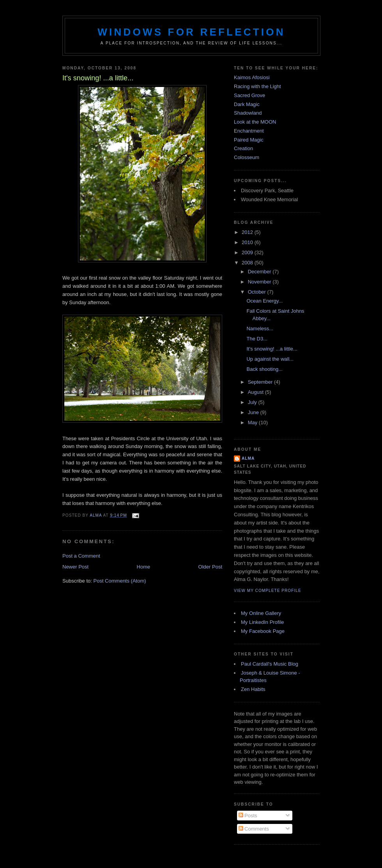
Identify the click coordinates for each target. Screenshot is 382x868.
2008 (248, 263)
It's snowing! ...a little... (272, 349)
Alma (248, 458)
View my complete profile (268, 591)
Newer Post (75, 567)
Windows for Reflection (191, 32)
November (260, 282)
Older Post (210, 567)
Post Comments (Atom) (120, 581)
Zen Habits (253, 689)
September (261, 382)
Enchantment (249, 131)
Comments (254, 829)
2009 (248, 252)
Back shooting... (264, 369)
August (256, 392)
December (260, 272)
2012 (248, 232)
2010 (248, 242)
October (258, 292)
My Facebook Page (263, 631)
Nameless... (260, 329)
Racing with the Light (257, 86)
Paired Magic (249, 140)
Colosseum (247, 157)
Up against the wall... (270, 359)
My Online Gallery (261, 613)
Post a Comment (81, 556)
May (253, 422)
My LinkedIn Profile (263, 622)
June (254, 412)
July (253, 402)
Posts (248, 816)
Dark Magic (247, 104)
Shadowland (248, 113)
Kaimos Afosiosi (252, 77)
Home (144, 567)
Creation (243, 148)
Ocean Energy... (264, 301)
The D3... (257, 339)
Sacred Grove (249, 95)
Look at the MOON (255, 122)
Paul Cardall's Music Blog (270, 664)
